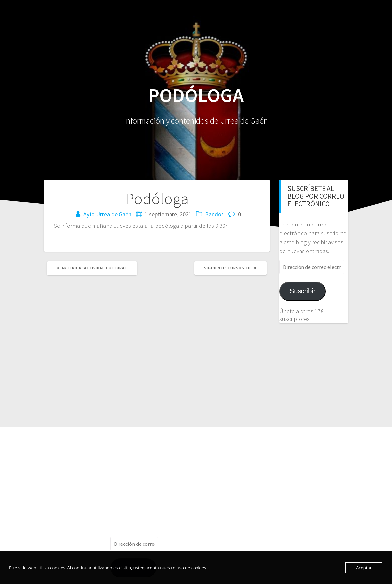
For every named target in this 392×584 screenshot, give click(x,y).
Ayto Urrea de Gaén (107, 214)
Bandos (214, 214)
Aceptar (364, 568)
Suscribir (303, 291)
